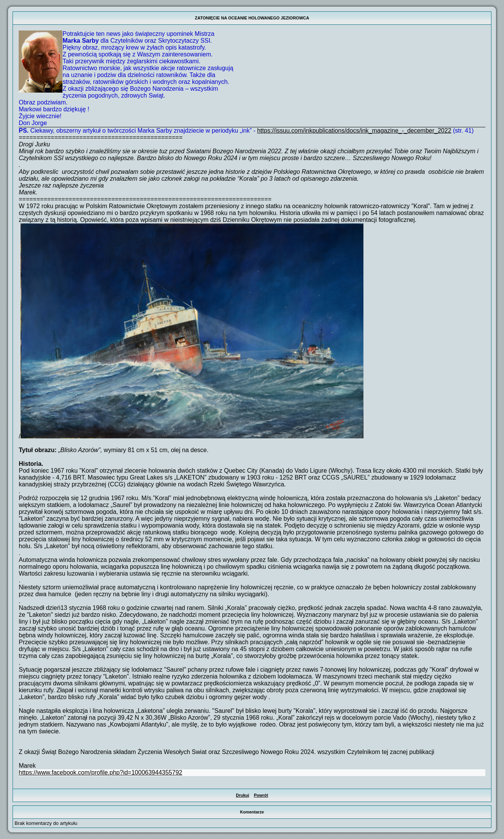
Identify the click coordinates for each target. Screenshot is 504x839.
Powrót (261, 795)
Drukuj (242, 795)
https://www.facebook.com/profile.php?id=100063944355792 (100, 772)
